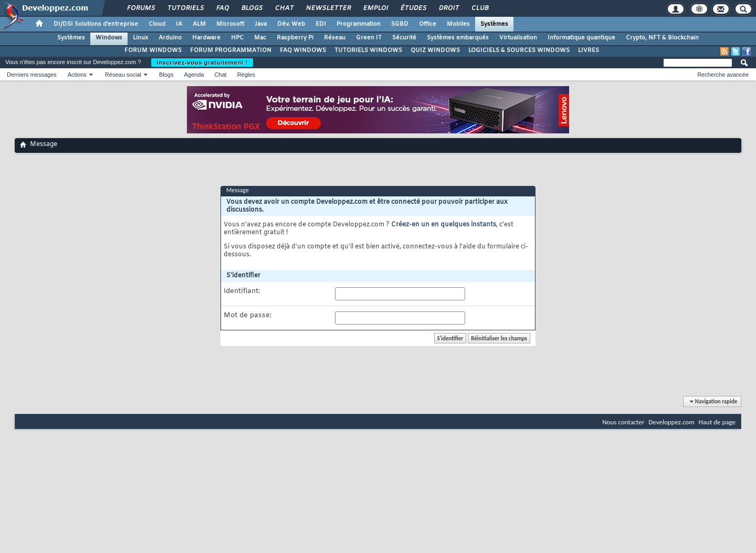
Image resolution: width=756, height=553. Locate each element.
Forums (140, 8)
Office (428, 24)
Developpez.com (671, 422)
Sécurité (404, 38)
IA (179, 24)
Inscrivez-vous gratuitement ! (202, 62)
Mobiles (458, 24)
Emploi (375, 8)
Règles (246, 75)
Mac (260, 38)
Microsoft (230, 24)
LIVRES (589, 50)
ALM (199, 24)
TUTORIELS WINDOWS (368, 50)
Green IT (369, 38)
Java (261, 24)
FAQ (222, 8)
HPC (237, 38)
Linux (140, 38)
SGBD (400, 24)
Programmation (359, 24)
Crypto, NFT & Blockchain (662, 38)
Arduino (170, 38)
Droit (448, 8)
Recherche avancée (723, 75)
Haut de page (717, 422)
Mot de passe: (248, 316)
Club (479, 8)
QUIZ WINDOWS (435, 50)
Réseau (335, 38)
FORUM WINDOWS (153, 50)
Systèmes (494, 24)
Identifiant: (242, 291)
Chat (284, 8)
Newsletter (328, 8)
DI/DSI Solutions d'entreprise (96, 24)
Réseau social (123, 75)
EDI (321, 24)
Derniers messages (32, 75)
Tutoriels (185, 8)
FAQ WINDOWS (303, 50)
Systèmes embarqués (458, 38)
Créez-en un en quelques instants (444, 225)
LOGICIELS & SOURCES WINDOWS (519, 50)
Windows (109, 38)
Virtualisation (518, 38)
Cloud (157, 24)
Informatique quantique (581, 38)
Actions (77, 75)
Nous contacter (623, 422)
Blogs (251, 8)
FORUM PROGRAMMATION (231, 50)
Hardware (206, 38)
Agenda (194, 75)
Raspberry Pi (295, 38)
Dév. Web (291, 24)
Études (413, 8)
